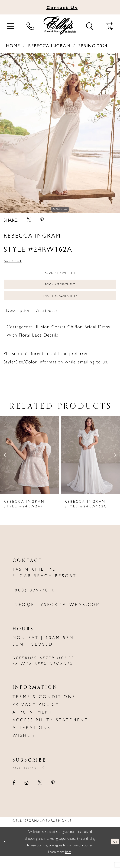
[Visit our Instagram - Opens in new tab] (26, 795)
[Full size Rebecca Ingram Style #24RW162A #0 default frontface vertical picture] (60, 133)
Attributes (47, 321)
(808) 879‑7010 (34, 600)
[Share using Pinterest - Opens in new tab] (42, 220)
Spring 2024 (93, 45)
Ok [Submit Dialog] (114, 853)
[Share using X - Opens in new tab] (29, 220)
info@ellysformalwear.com (57, 615)
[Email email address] (33, 779)
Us (62, 7)
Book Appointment (60, 290)
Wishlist (26, 746)
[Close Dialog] (6, 853)
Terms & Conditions (44, 707)
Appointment (33, 722)
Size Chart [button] (15, 262)
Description (19, 321)
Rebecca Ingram (49, 45)
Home (13, 45)
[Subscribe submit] (52, 779)
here (68, 863)
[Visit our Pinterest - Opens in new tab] (53, 795)
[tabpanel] (60, 133)
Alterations (32, 738)
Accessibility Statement (50, 730)
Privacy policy (36, 715)
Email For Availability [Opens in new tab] (60, 305)
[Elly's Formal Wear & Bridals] (60, 26)
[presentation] (30, 466)
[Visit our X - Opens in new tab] (40, 795)
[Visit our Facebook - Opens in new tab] (14, 795)
